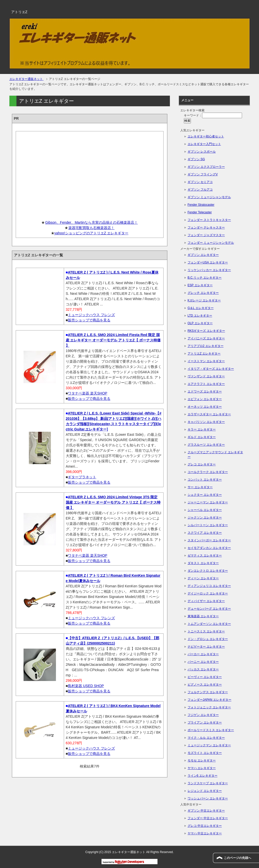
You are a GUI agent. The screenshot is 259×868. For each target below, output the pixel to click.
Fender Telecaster (200, 212)
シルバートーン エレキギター (208, 525)
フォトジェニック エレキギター (209, 707)
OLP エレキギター (200, 323)
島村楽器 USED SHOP (86, 686)
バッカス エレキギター (203, 669)
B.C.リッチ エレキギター (205, 278)
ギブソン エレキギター (203, 255)
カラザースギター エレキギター (209, 414)
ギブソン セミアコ (200, 182)
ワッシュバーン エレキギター (208, 798)
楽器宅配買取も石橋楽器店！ (91, 228)
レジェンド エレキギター (205, 791)
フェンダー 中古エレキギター (208, 818)
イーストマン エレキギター (206, 361)
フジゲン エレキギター (203, 715)
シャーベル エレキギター (205, 510)
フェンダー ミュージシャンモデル (211, 243)
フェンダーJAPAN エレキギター (210, 700)
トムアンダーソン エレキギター (209, 624)
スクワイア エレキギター (205, 533)
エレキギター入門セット (204, 144)
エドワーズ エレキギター (205, 391)
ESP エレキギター (200, 285)
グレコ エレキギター (202, 464)
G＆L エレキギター (201, 308)
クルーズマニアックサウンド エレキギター (215, 454)
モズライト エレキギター (205, 753)
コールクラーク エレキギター (208, 472)
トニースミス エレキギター (206, 631)
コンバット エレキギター (205, 480)
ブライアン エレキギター (205, 722)
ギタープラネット (82, 477)
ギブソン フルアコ (200, 190)
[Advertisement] (90, 174)
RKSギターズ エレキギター (206, 331)
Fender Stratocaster (201, 205)
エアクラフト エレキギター (206, 384)
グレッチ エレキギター (203, 293)
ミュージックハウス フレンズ (91, 315)
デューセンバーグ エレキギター (209, 609)
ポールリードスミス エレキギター (211, 730)
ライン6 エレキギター (203, 776)
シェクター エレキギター (205, 495)
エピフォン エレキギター (205, 399)
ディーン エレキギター (203, 578)
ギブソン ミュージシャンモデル (209, 197)
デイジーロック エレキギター (208, 593)
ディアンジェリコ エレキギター (209, 586)
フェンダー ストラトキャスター (209, 220)
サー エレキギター (200, 487)
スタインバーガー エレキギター (209, 540)
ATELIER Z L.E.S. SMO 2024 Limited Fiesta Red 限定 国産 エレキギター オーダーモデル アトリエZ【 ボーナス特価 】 (113, 340)
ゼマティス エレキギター (205, 555)
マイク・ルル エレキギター (206, 738)
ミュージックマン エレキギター (209, 745)
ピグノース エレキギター (205, 685)
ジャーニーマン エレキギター (208, 502)
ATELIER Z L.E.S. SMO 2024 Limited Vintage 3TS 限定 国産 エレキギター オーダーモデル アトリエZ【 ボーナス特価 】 (113, 502)
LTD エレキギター (200, 316)
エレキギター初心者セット (206, 136)
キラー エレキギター (202, 429)
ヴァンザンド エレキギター (206, 376)
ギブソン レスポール (202, 152)
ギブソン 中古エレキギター (206, 811)
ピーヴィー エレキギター (205, 677)
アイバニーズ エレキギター (206, 338)
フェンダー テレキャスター (206, 228)
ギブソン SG (196, 159)
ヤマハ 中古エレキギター (205, 833)
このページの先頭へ (237, 858)
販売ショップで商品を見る (89, 320)
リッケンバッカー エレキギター (209, 270)
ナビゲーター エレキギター (206, 647)
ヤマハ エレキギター (202, 768)
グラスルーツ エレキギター (206, 445)
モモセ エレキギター (202, 760)
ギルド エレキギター (202, 437)
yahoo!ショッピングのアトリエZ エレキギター (91, 233)
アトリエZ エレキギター (204, 354)
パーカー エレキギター (203, 654)
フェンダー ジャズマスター (206, 235)
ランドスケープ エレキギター (208, 783)
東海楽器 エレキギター (203, 616)
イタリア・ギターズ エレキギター (211, 369)
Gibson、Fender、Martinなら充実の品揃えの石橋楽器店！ (91, 222)
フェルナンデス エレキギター (208, 692)
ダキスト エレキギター (203, 563)
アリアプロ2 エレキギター (206, 346)
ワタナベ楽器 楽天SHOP (88, 393)
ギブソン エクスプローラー (206, 167)
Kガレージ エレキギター (204, 300)
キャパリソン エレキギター (206, 422)
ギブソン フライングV (203, 174)
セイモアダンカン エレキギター (209, 548)
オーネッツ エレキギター (205, 407)
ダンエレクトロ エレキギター (208, 571)
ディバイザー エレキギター (206, 601)
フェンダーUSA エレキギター (208, 262)
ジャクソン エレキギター (205, 518)
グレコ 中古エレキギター (205, 826)
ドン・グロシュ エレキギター (208, 639)
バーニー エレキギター (203, 662)
